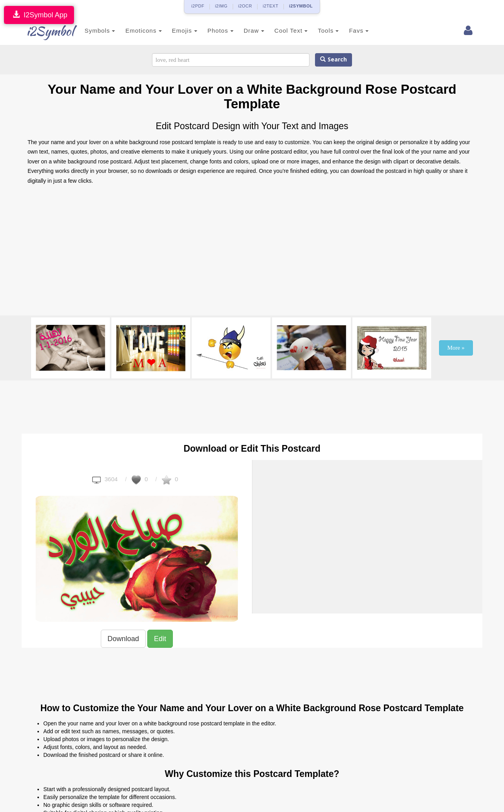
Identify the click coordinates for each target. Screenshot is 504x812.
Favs (350, 31)
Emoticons (135, 31)
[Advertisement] (252, 252)
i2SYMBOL (301, 6)
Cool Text (282, 31)
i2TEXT (271, 6)
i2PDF (198, 6)
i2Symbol (43, 31)
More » (456, 348)
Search (334, 60)
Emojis (176, 31)
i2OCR (245, 6)
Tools (320, 31)
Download (123, 639)
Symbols (91, 31)
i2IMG (221, 6)
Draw (245, 31)
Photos (212, 31)
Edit (160, 639)
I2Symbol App (39, 15)
